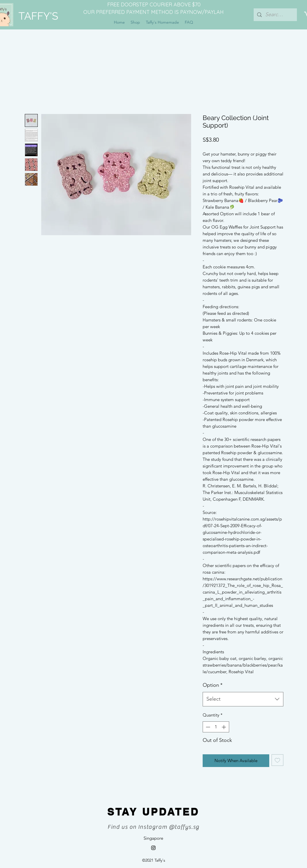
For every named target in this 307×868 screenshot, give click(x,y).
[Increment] (224, 727)
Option (213, 685)
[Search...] (275, 15)
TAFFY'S (38, 16)
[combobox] (243, 699)
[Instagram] (153, 848)
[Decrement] (207, 727)
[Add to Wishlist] (277, 760)
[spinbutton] (216, 727)
